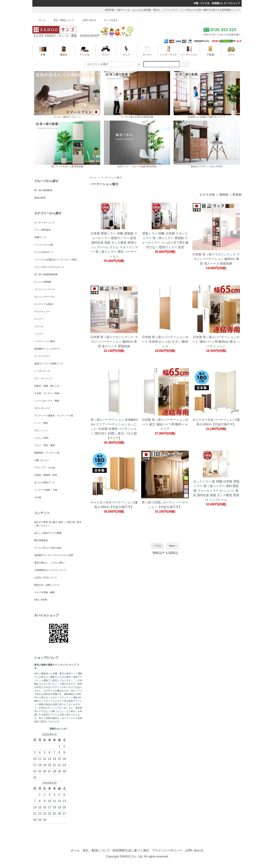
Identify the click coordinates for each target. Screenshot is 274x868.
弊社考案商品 (41, 540)
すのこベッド (41, 430)
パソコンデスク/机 (44, 245)
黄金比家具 (40, 198)
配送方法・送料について (47, 585)
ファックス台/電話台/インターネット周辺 (55, 260)
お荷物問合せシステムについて (50, 570)
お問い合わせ (86, 20)
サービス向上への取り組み (48, 548)
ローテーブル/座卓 (44, 304)
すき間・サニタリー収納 (47, 393)
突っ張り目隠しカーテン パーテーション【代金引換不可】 (165, 505)
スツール (39, 326)
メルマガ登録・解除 (45, 592)
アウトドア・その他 (45, 468)
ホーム (39, 20)
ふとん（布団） (42, 438)
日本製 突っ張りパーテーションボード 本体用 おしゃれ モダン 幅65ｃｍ (165, 342)
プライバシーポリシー (167, 850)
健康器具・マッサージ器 (47, 453)
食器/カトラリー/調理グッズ (49, 364)
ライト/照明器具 (43, 230)
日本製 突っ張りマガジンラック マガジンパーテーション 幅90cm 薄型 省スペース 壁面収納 (114, 342)
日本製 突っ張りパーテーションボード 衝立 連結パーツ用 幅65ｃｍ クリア (165, 424)
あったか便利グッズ (45, 482)
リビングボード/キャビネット (49, 267)
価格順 (224, 195)
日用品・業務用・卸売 (46, 475)
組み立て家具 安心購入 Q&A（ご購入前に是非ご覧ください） (58, 524)
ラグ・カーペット (43, 378)
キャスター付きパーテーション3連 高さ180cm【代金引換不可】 (114, 505)
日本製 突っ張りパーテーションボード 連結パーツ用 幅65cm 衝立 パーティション (216, 342)
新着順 (237, 195)
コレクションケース (45, 289)
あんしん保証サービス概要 (48, 533)
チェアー (39, 319)
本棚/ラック (40, 237)
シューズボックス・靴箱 (47, 401)
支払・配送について (61, 20)
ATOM (44, 600)
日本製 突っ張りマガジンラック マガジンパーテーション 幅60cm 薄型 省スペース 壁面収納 (216, 259)
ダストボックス (42, 408)
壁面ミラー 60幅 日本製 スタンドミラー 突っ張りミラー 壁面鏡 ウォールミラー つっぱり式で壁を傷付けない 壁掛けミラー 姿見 (165, 240)
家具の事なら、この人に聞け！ (50, 563)
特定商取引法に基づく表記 (131, 850)
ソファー (39, 334)
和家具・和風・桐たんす (47, 386)
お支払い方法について (46, 578)
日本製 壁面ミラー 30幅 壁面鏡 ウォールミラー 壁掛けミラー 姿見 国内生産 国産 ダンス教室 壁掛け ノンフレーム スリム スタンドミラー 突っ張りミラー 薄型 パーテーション (114, 245)
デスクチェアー (42, 312)
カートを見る (108, 20)
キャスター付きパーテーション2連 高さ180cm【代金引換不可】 (216, 422)
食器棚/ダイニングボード (47, 349)
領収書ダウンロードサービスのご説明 (54, 555)
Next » (173, 546)
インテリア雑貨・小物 (46, 490)
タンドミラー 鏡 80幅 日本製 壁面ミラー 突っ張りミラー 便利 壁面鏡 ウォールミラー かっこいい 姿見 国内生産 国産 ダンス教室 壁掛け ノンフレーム (216, 491)
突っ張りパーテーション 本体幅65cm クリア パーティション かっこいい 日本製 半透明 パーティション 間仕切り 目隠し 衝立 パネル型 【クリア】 (114, 429)
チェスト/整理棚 (43, 282)
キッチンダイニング (45, 222)
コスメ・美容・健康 (45, 445)
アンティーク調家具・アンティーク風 (54, 416)
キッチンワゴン (42, 356)
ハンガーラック (42, 371)
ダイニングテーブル (45, 297)
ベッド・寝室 (41, 423)
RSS (37, 600)
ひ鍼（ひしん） (42, 460)
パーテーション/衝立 (111, 178)
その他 (38, 497)
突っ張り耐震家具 (43, 190)
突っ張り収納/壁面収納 (46, 274)
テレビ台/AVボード (44, 252)
